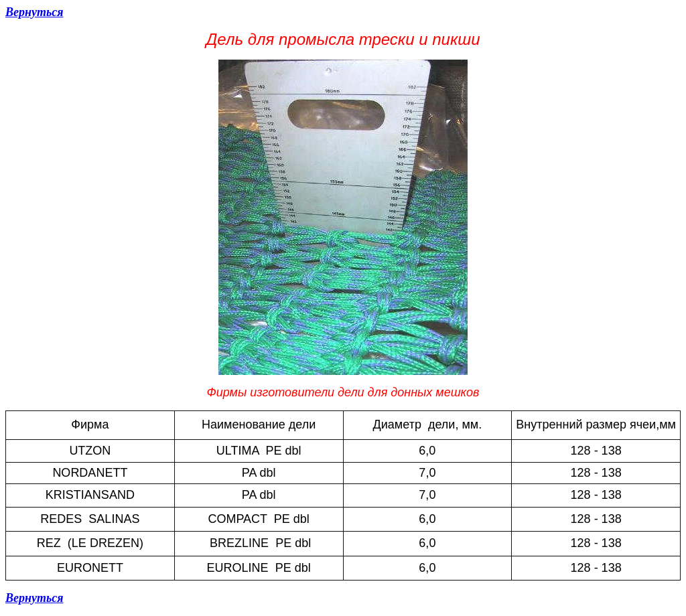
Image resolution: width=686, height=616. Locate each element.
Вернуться (34, 12)
